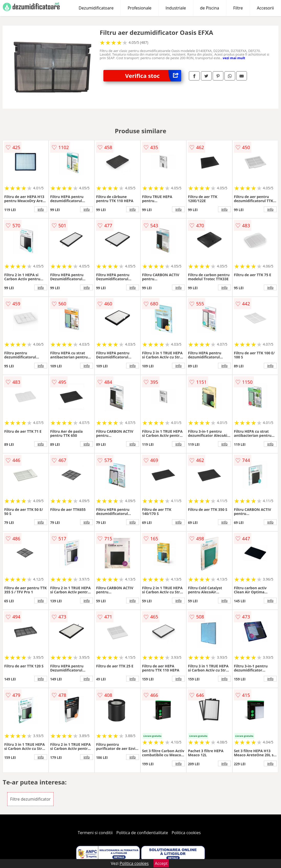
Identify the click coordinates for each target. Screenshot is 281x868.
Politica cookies (186, 833)
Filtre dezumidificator (30, 799)
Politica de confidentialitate (142, 833)
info (41, 209)
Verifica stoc (153, 76)
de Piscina (210, 8)
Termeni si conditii (95, 833)
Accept (161, 863)
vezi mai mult (234, 58)
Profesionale (140, 8)
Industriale (176, 8)
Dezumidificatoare (96, 8)
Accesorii (265, 8)
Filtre (238, 8)
